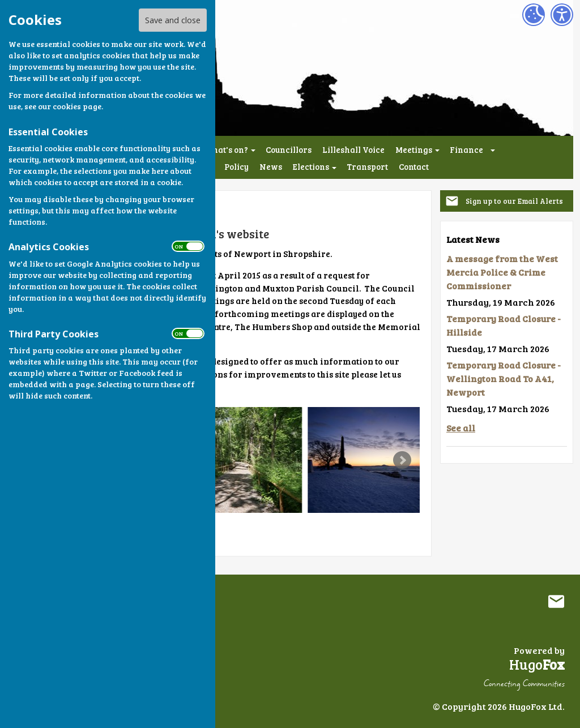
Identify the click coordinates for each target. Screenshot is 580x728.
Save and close (173, 20)
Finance (466, 149)
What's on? (226, 149)
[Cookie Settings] (534, 15)
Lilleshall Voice (353, 149)
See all (461, 428)
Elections (311, 166)
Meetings (414, 149)
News (271, 166)
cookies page (77, 106)
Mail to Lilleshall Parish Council (556, 601)
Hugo (537, 664)
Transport (367, 166)
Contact (414, 166)
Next (402, 460)
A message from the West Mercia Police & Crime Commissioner (502, 272)
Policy (236, 166)
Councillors (289, 149)
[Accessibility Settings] (562, 15)
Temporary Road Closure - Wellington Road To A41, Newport (504, 378)
